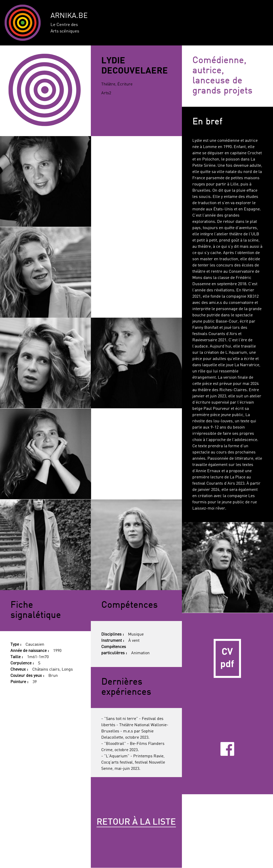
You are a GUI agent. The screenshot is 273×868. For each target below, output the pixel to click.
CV (227, 658)
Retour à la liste (136, 822)
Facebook (227, 749)
